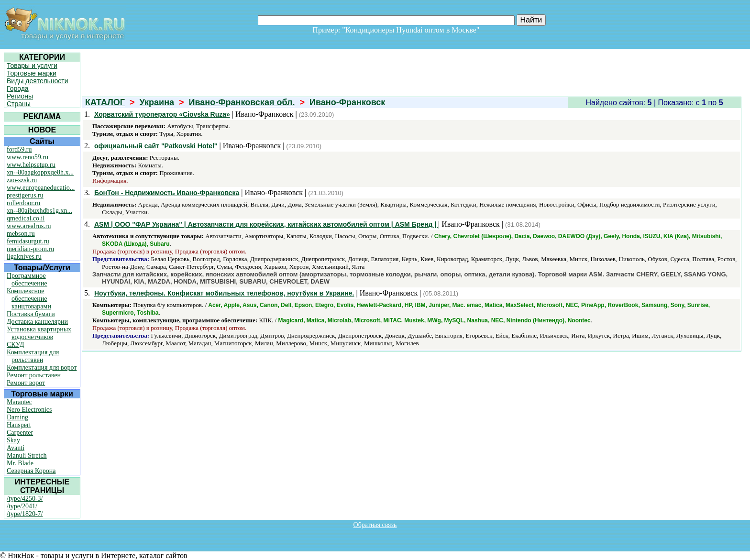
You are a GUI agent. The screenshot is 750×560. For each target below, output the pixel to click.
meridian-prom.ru (30, 249)
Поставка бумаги (31, 314)
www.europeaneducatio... (41, 188)
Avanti (16, 448)
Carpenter (20, 433)
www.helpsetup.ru (31, 165)
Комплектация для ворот (42, 368)
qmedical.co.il (26, 218)
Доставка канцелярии (37, 322)
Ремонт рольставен (34, 375)
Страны (19, 104)
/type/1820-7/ (25, 514)
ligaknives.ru (24, 257)
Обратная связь (375, 525)
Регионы (20, 96)
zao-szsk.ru (22, 180)
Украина (157, 102)
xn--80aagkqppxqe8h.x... (40, 172)
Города (18, 88)
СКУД (15, 345)
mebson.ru (21, 234)
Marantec (19, 402)
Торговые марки (32, 73)
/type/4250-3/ (25, 499)
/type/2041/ (22, 506)
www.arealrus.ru (29, 226)
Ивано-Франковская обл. (242, 102)
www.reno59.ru (28, 157)
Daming (17, 417)
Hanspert (19, 425)
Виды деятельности (38, 81)
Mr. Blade (20, 463)
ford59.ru (19, 149)
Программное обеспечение (27, 280)
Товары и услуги (32, 66)
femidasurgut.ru (28, 241)
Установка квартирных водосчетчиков (39, 333)
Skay (13, 440)
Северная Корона (31, 471)
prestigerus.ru (25, 195)
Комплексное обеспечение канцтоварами (29, 299)
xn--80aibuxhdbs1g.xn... (39, 211)
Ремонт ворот (26, 383)
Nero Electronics (29, 410)
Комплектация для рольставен (33, 356)
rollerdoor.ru (23, 203)
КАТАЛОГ (105, 102)
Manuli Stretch (27, 456)
